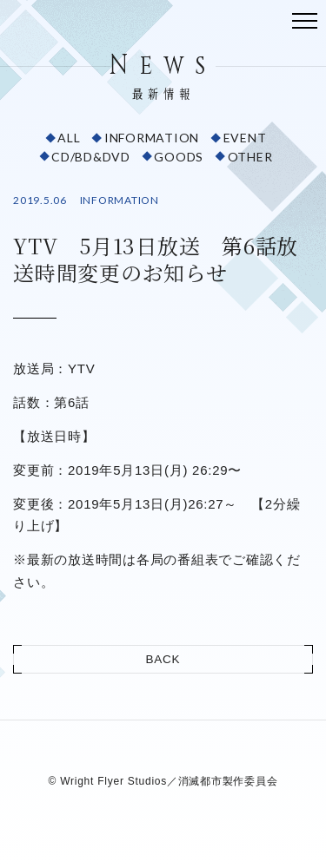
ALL (69, 138)
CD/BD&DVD (91, 157)
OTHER (250, 157)
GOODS (179, 157)
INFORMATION (152, 138)
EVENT (245, 138)
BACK (163, 659)
